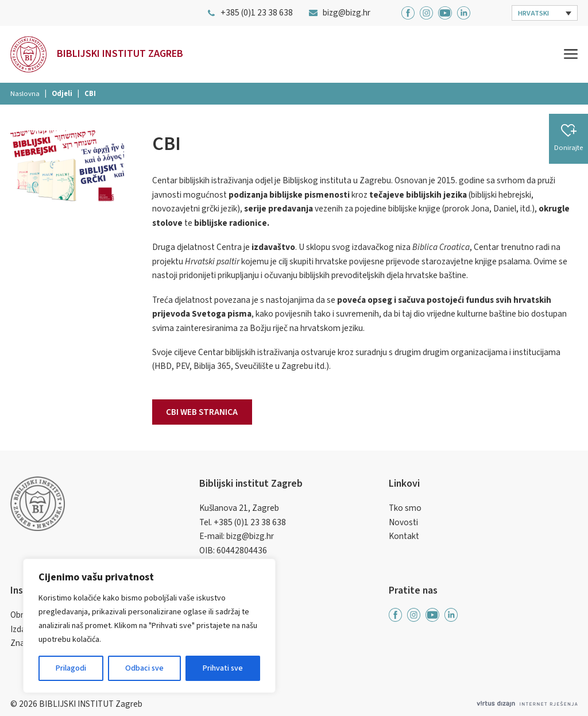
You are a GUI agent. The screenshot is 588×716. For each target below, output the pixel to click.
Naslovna (25, 94)
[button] (545, 13)
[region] (149, 626)
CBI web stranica (202, 412)
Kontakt (404, 536)
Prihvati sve (223, 668)
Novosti (403, 522)
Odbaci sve (144, 668)
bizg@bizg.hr (250, 536)
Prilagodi (71, 668)
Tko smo (405, 508)
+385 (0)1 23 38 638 (250, 522)
